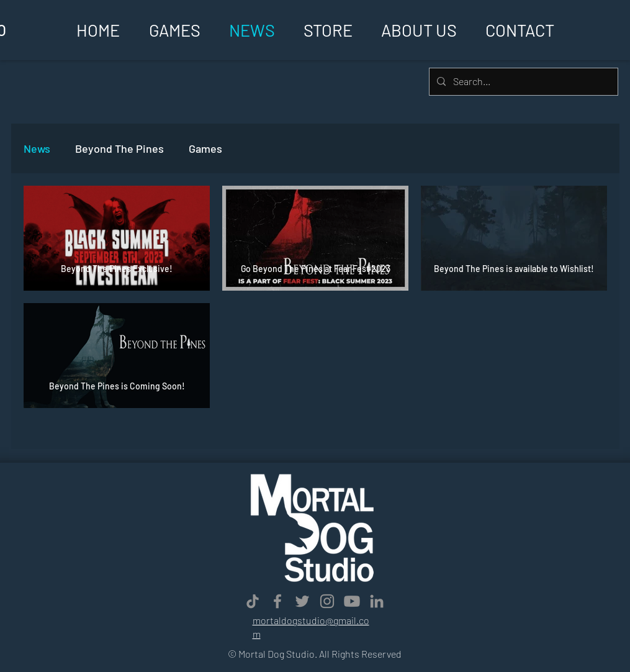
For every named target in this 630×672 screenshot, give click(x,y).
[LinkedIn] (377, 601)
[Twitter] (302, 601)
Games (205, 148)
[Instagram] (327, 601)
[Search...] (522, 82)
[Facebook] (277, 601)
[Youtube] (352, 601)
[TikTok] (253, 601)
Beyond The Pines (119, 148)
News (37, 148)
